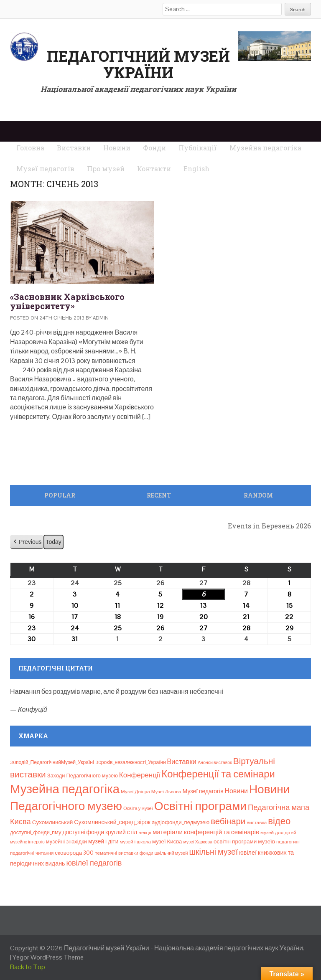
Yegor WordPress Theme (48, 957)
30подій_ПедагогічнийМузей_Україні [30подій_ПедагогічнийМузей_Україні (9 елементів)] (52, 762)
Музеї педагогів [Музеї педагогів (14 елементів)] (203, 791)
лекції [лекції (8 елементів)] (145, 833)
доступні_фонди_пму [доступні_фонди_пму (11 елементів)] (36, 832)
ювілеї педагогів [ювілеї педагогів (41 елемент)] (94, 863)
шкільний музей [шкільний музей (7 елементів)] (171, 853)
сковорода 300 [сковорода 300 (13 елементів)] (74, 853)
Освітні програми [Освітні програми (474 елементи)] (200, 806)
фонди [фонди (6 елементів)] (146, 853)
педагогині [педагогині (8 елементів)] (288, 842)
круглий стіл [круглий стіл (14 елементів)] (121, 832)
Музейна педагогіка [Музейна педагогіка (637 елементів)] (65, 789)
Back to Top (28, 967)
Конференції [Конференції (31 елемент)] (140, 775)
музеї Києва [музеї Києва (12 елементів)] (167, 842)
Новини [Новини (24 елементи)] (236, 791)
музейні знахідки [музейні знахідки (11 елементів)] (66, 842)
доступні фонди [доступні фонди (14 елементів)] (83, 832)
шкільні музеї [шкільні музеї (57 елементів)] (213, 852)
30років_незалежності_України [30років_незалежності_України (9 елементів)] (131, 762)
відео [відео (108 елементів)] (279, 821)
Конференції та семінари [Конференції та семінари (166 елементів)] (218, 774)
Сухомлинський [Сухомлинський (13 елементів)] (53, 822)
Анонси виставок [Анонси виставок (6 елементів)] (215, 762)
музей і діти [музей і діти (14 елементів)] (103, 841)
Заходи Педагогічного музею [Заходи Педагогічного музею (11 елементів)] (83, 776)
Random (258, 495)
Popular (60, 495)
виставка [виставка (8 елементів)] (257, 823)
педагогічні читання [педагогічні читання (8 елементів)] (32, 853)
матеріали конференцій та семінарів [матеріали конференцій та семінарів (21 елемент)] (206, 832)
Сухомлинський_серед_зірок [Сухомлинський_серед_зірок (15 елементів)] (112, 822)
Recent (159, 495)
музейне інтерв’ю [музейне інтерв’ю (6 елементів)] (27, 842)
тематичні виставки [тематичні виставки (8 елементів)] (117, 853)
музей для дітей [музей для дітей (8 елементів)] (278, 833)
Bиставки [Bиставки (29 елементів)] (182, 762)
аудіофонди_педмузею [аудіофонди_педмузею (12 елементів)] (181, 822)
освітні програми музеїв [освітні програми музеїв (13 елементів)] (244, 842)
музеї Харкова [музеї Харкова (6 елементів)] (198, 842)
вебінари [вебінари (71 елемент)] (228, 821)
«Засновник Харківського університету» (67, 301)
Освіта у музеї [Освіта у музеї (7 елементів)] (138, 808)
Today (53, 542)
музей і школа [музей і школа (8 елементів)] (135, 842)
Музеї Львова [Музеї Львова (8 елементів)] (166, 792)
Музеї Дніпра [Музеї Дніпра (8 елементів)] (135, 792)
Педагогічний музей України (138, 64)
